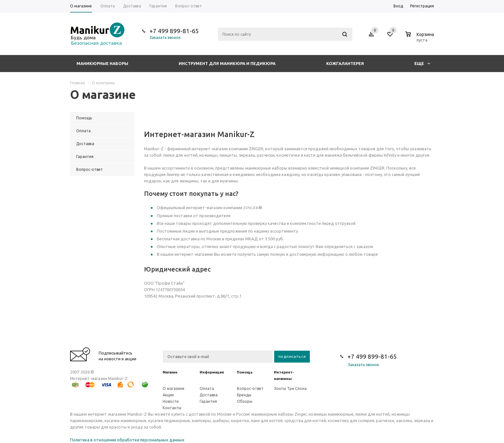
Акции (168, 395)
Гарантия (208, 401)
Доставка (209, 395)
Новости (171, 401)
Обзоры (245, 401)
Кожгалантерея (345, 63)
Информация (212, 372)
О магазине (174, 388)
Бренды (244, 395)
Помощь (245, 372)
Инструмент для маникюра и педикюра (227, 63)
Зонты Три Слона (290, 388)
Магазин (170, 372)
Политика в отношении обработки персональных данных (127, 440)
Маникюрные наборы (102, 63)
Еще (422, 63)
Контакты (172, 408)
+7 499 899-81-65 (174, 31)
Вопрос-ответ (250, 388)
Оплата (207, 388)
